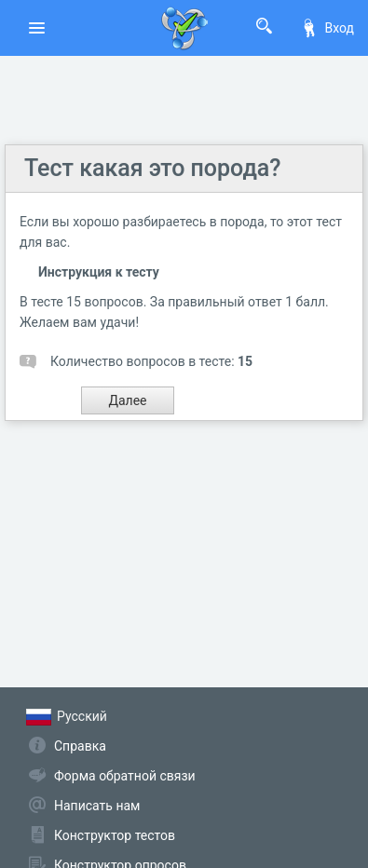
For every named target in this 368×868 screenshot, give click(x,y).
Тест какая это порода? (153, 168)
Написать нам (97, 806)
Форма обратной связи (125, 776)
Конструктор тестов (115, 835)
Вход (327, 28)
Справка (80, 746)
